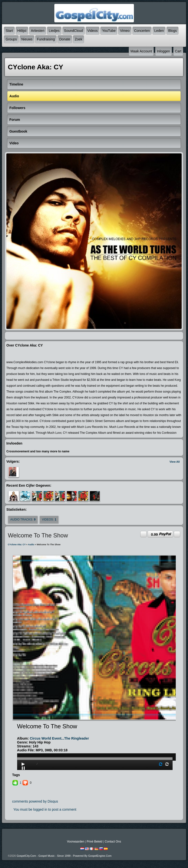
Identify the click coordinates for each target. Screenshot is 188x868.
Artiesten (38, 31)
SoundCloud (74, 31)
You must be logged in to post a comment (45, 809)
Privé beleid (94, 842)
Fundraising (46, 39)
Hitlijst (22, 31)
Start (9, 31)
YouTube (109, 31)
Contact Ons (113, 842)
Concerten (142, 31)
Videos (93, 31)
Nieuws (27, 39)
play (95, 745)
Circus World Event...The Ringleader (59, 738)
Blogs (172, 31)
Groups (11, 39)
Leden (159, 31)
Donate (65, 39)
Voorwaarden (76, 842)
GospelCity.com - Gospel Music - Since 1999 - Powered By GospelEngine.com (64, 856)
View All (175, 462)
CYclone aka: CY (17, 545)
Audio (31, 545)
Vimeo (125, 31)
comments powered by (35, 801)
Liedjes (54, 31)
